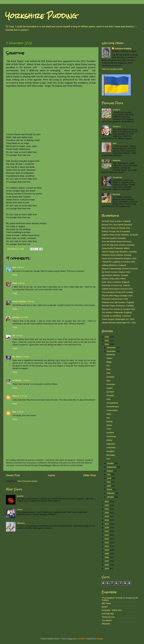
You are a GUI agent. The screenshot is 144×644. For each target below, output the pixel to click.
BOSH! (105, 607)
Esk (108, 366)
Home (52, 475)
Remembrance (113, 407)
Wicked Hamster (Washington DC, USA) (119, 323)
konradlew (81, 639)
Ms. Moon (17, 357)
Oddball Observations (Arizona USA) (117, 289)
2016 (107, 528)
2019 (107, 516)
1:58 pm (27, 380)
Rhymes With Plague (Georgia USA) (117, 296)
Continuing (111, 436)
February (111, 493)
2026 (107, 337)
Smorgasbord (112, 403)
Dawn (109, 414)
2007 (107, 561)
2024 (107, 344)
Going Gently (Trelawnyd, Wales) (116, 248)
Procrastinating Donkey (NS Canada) (117, 292)
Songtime (111, 451)
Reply (15, 275)
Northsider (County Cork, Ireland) (116, 285)
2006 (107, 565)
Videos (109, 358)
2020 (107, 513)
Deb (14, 412)
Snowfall (110, 395)
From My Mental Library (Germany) (117, 242)
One (108, 459)
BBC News (106, 603)
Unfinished (111, 448)
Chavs (20, 510)
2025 (107, 341)
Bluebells (117, 160)
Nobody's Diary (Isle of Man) (114, 279)
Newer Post (13, 475)
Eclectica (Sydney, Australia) (114, 238)
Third (109, 429)
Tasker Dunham (19, 301)
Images (110, 388)
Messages (111, 455)
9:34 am (31, 301)
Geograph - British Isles (112, 610)
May (109, 482)
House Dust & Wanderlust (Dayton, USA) (119, 258)
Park (108, 373)
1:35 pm (19, 336)
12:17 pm (24, 317)
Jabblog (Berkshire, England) (114, 265)
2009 (107, 554)
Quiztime (116, 110)
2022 (107, 505)
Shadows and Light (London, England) (118, 302)
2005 (107, 569)
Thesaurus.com (108, 617)
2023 (107, 502)
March (110, 489)
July (109, 475)
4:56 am (21, 283)
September (112, 467)
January (111, 497)
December (112, 348)
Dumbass (111, 377)
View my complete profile (112, 69)
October (111, 463)
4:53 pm (20, 412)
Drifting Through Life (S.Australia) (116, 231)
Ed (14, 336)
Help (108, 399)
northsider (17, 380)
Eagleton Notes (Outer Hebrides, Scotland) (120, 235)
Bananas (116, 194)
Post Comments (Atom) (27, 481)
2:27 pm (24, 396)
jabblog (16, 317)
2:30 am (20, 267)
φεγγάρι (20, 496)
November (112, 351)
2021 (107, 509)
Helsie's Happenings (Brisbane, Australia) (119, 252)
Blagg (109, 362)
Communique (112, 410)
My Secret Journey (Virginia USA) (116, 272)
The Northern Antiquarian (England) (117, 312)
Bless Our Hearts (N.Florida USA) (116, 228)
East (108, 369)
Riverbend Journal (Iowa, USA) (115, 299)
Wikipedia (106, 624)
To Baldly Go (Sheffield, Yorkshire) (116, 316)
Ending (109, 421)
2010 (107, 550)
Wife (115, 143)
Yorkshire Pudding (41, 16)
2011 (107, 546)
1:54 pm (25, 357)
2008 (107, 557)
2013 (107, 539)
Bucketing (111, 354)
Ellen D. (16, 396)
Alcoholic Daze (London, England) (116, 221)
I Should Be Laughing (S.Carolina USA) (118, 262)
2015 (107, 531)
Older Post (90, 475)
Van (108, 418)
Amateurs (117, 127)
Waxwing (21, 523)
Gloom (109, 425)
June (109, 478)
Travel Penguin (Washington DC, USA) (118, 319)
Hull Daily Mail (108, 614)
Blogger (100, 639)
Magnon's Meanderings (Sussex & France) (120, 269)
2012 (107, 543)
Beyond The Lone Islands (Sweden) (117, 225)
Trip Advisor (107, 620)
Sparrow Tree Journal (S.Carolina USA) (118, 309)
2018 (107, 520)
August (110, 471)
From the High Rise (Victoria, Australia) (118, 245)
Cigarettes (111, 444)
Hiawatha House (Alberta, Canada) (116, 255)
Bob (14, 267)
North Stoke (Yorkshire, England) (116, 282)
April (109, 486)
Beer (108, 381)
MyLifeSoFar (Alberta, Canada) (115, 275)
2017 (107, 524)
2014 (107, 535)
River (15, 283)
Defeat (109, 440)
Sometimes (117, 177)
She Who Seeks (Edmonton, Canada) (118, 306)
